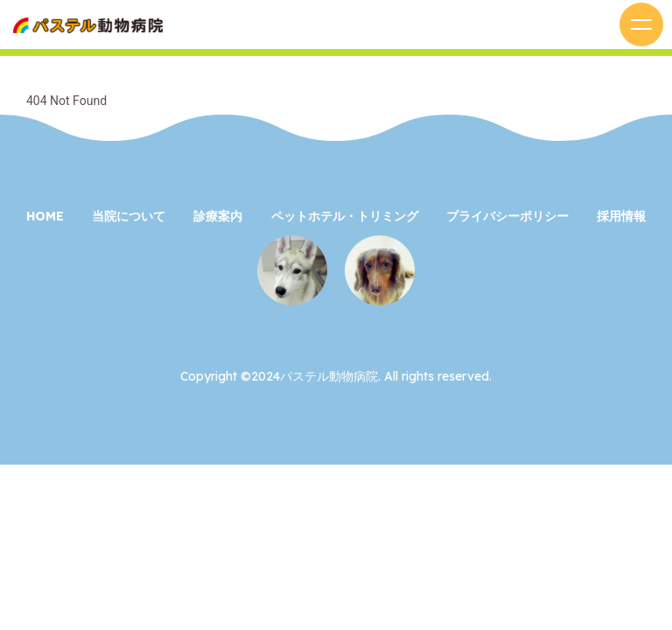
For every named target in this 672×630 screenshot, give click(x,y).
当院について (129, 216)
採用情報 (621, 216)
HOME (45, 216)
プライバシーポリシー (507, 216)
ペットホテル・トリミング (345, 216)
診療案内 (218, 216)
